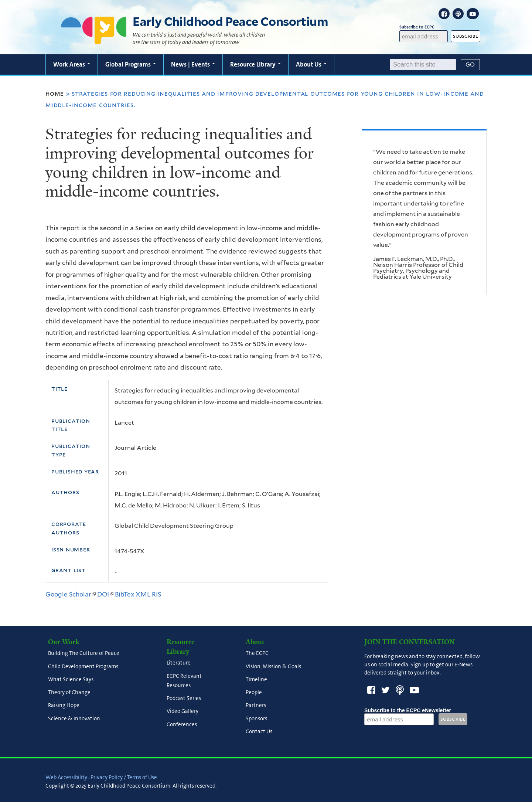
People (254, 693)
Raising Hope (64, 706)
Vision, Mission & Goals (273, 666)
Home (55, 94)
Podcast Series (184, 698)
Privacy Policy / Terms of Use (124, 777)
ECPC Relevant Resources (184, 681)
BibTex (125, 594)
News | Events (193, 64)
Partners (256, 706)
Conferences (182, 724)
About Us (311, 64)
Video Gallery (183, 711)
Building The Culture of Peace (84, 653)
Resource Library (255, 64)
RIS (156, 594)
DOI (105, 594)
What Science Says (71, 679)
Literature (179, 663)
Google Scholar (71, 594)
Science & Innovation (74, 718)
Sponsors (256, 718)
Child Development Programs (83, 666)
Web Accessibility (66, 777)
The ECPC (257, 653)
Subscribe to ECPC (424, 27)
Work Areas (72, 64)
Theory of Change (69, 693)
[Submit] (470, 65)
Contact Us (259, 731)
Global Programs (131, 64)
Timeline (256, 679)
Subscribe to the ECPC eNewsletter (408, 710)
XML (143, 594)
